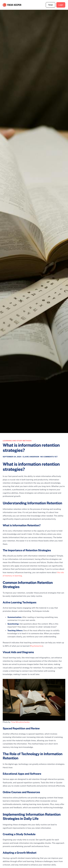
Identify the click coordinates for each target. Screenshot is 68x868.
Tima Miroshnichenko (20, 722)
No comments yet (49, 457)
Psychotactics (36, 646)
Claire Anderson (31, 457)
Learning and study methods (17, 441)
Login (61, 5)
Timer (50, 5)
